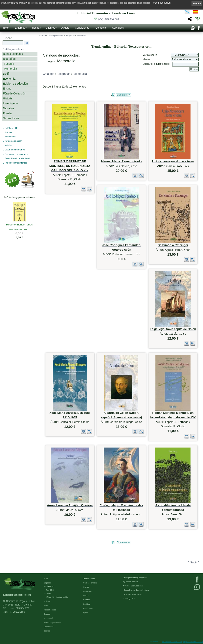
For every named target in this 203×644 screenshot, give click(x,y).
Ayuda (65, 28)
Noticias (8, 145)
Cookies (47, 631)
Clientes (50, 28)
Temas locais (11, 118)
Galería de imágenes (15, 150)
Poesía (7, 113)
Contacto (101, 28)
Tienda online (89, 579)
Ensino (7, 89)
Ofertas (86, 587)
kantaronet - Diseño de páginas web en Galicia (182, 642)
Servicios (117, 28)
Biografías (9, 59)
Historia (8, 98)
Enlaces (47, 614)
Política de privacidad (52, 623)
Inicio (6, 28)
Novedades (10, 137)
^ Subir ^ (193, 562)
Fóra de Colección (14, 93)
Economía (9, 79)
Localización (49, 586)
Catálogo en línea (56, 36)
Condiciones (82, 28)
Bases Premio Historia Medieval (137, 590)
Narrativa (9, 108)
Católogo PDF (130, 599)
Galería (47, 605)
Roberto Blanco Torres (19, 225)
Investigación (11, 103)
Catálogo (49, 74)
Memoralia (11, 69)
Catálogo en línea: (14, 49)
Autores (8, 132)
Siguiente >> (123, 95)
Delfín (7, 74)
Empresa (20, 28)
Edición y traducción (15, 84)
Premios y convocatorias (16, 154)
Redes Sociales (50, 610)
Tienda (35, 28)
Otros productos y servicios (135, 578)
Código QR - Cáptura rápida (57, 597)
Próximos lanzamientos (16, 163)
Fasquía (9, 64)
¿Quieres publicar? (14, 141)
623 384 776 (108, 19)
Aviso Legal (48, 618)
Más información (162, 3)
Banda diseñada (13, 54)
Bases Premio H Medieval (17, 158)
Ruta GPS (50, 590)
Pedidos (87, 604)
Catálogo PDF (11, 128)
